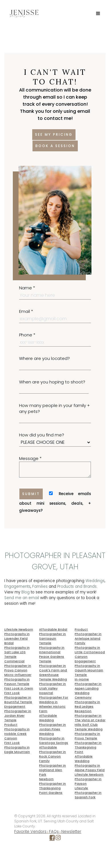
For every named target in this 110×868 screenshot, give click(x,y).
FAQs (54, 832)
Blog (26, 592)
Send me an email (22, 598)
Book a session (55, 146)
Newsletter (71, 832)
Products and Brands (77, 586)
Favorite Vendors (30, 832)
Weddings (95, 581)
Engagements (17, 586)
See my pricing (54, 134)
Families (40, 586)
